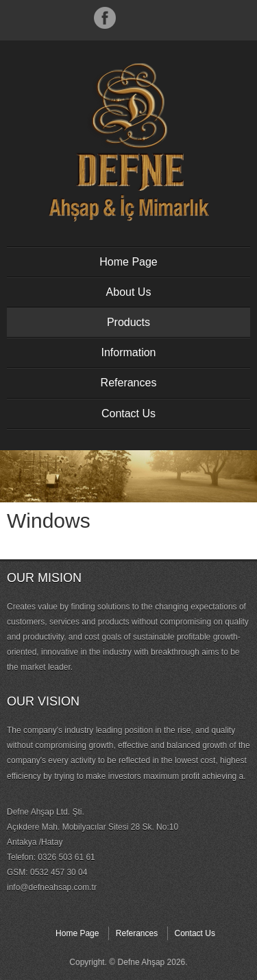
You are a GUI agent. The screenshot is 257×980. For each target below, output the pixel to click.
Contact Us (128, 413)
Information (128, 352)
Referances (129, 383)
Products (128, 322)
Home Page (128, 262)
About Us (129, 292)
